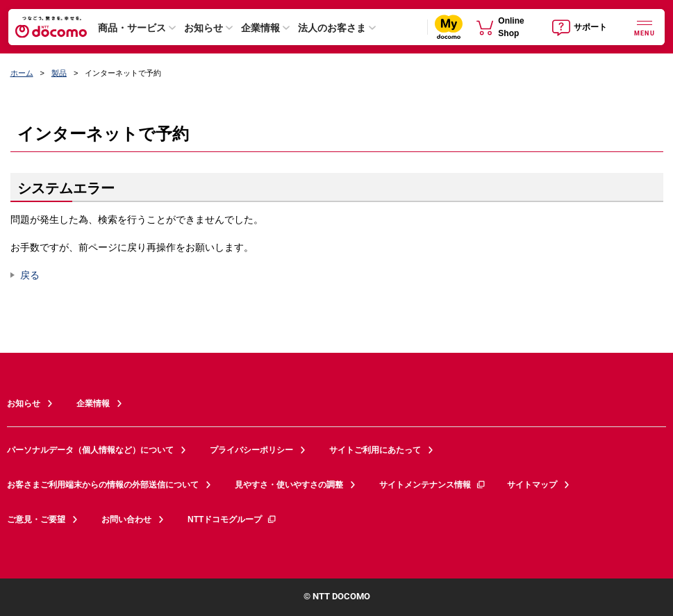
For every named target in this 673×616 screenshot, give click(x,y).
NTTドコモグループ (232, 519)
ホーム (22, 73)
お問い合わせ (126, 519)
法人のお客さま (332, 28)
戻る (30, 275)
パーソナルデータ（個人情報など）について (90, 450)
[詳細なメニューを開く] (645, 27)
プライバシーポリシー (251, 450)
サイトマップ (532, 485)
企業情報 (260, 28)
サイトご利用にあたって (375, 450)
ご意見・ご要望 (36, 519)
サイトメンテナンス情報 (433, 485)
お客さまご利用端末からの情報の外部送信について (103, 485)
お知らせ (203, 28)
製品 (59, 73)
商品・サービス (132, 28)
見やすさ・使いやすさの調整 (289, 485)
